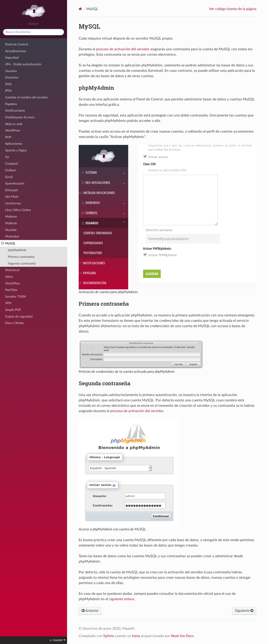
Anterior (90, 611)
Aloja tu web (14, 124)
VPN (8, 303)
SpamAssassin (15, 183)
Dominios (12, 77)
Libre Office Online (18, 210)
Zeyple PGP (13, 310)
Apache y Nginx (16, 150)
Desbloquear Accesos (20, 117)
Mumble (11, 230)
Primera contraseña (21, 257)
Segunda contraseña (22, 264)
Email (9, 177)
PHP (8, 137)
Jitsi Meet (12, 197)
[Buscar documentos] (34, 32)
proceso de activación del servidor (123, 49)
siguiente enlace (122, 599)
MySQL (8, 244)
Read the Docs (183, 636)
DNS (8, 84)
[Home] (80, 9)
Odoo (9, 277)
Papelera (11, 104)
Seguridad (12, 58)
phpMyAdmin (17, 250)
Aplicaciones (14, 144)
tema (136, 636)
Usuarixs (11, 71)
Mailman (11, 217)
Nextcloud (12, 270)
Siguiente (244, 611)
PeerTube (11, 290)
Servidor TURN (16, 297)
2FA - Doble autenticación (23, 64)
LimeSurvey (13, 203)
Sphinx (109, 636)
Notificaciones (15, 111)
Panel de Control (17, 44)
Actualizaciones (16, 51)
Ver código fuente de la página (233, 9)
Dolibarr (11, 170)
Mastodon (12, 236)
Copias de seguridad (19, 317)
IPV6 (8, 91)
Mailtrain (11, 223)
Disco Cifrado (15, 323)
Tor (7, 157)
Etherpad (11, 190)
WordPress (13, 130)
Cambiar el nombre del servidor (27, 97)
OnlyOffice (13, 283)
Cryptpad (12, 164)
